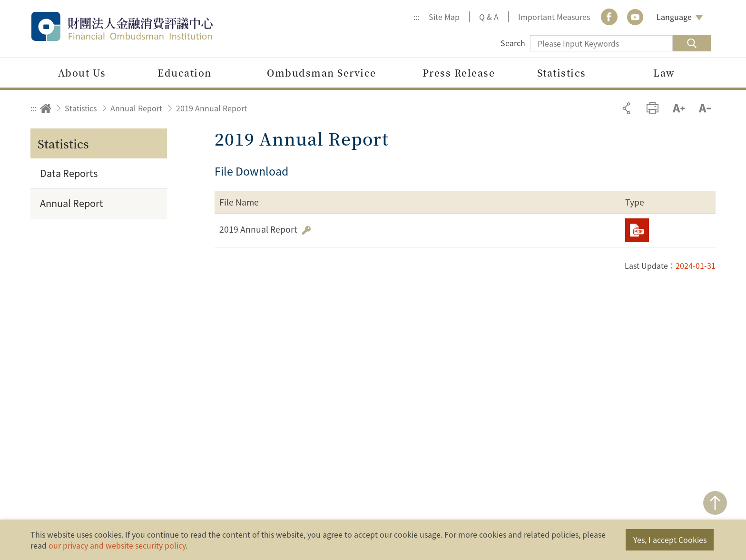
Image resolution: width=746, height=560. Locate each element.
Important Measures (554, 17)
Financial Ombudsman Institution (142, 26)
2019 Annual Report (211, 108)
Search (513, 43)
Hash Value (306, 230)
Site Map (444, 17)
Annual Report (136, 108)
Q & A (489, 17)
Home (46, 108)
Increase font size (679, 108)
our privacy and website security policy (117, 545)
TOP (715, 503)
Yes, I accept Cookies (670, 540)
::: (416, 17)
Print (653, 108)
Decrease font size (705, 108)
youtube (635, 17)
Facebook (609, 17)
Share (626, 108)
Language (674, 17)
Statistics (81, 108)
